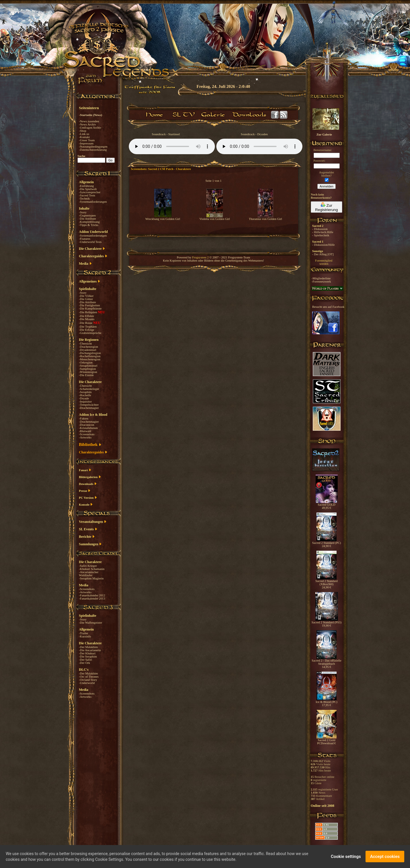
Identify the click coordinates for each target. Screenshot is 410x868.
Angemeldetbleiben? (327, 174)
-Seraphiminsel (88, 366)
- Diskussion (320, 229)
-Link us (84, 134)
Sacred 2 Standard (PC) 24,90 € (327, 543)
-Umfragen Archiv (90, 128)
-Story (83, 212)
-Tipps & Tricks (89, 225)
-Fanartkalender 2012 (92, 595)
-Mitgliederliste (321, 278)
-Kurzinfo (85, 636)
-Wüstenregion (88, 372)
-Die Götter (86, 299)
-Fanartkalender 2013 (92, 599)
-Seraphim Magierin (91, 578)
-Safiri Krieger (88, 566)
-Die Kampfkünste (90, 309)
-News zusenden (89, 121)
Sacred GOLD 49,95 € (327, 505)
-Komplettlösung (89, 222)
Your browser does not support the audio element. (172, 146)
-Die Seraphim (88, 657)
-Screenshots (87, 434)
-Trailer (83, 633)
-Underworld (87, 683)
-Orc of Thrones (89, 677)
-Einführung (86, 186)
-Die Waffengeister (91, 623)
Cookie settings (346, 857)
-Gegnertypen (87, 215)
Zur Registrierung (326, 207)
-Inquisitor (85, 402)
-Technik (84, 199)
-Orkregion (86, 363)
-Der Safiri (86, 660)
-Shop (82, 131)
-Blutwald (85, 431)
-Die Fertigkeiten (89, 305)
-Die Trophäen (88, 327)
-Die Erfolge (87, 330)
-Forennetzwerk (321, 282)
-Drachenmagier (89, 408)
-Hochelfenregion (90, 356)
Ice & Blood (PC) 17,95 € (326, 702)
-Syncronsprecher (90, 192)
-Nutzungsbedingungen (93, 147)
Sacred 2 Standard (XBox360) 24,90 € (327, 583)
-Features (85, 239)
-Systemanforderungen (93, 202)
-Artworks (85, 437)
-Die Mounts (87, 319)
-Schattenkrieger (89, 389)
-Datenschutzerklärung (93, 150)
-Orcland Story (88, 680)
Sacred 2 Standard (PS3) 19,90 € (327, 623)
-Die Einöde (86, 375)
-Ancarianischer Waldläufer (89, 574)
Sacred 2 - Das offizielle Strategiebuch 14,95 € (326, 662)
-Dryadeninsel (88, 350)
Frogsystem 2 (201, 257)
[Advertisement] (381, 167)
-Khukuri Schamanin (92, 569)
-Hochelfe (85, 395)
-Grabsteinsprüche (90, 333)
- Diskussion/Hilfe (323, 245)
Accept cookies (385, 857)
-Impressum (86, 143)
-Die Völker (86, 296)
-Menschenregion (90, 359)
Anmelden (327, 186)
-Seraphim (85, 392)
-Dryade (84, 398)
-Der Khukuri (87, 653)
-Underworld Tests (90, 242)
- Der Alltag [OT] (323, 254)
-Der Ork (84, 663)
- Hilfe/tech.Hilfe (323, 232)
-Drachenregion (89, 347)
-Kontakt (84, 137)
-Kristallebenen (88, 428)
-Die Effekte (87, 316)
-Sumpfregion (87, 369)
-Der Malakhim (88, 647)
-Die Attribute (87, 219)
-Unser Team (87, 140)
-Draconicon (87, 425)
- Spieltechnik (321, 235)
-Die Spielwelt (88, 189)
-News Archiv (87, 124)
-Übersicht (85, 344)
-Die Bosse (86, 323)
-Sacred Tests (87, 195)
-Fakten (84, 418)
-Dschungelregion (90, 353)
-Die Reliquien (88, 312)
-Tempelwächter (89, 405)
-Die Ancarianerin (90, 650)
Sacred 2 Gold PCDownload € (327, 740)
